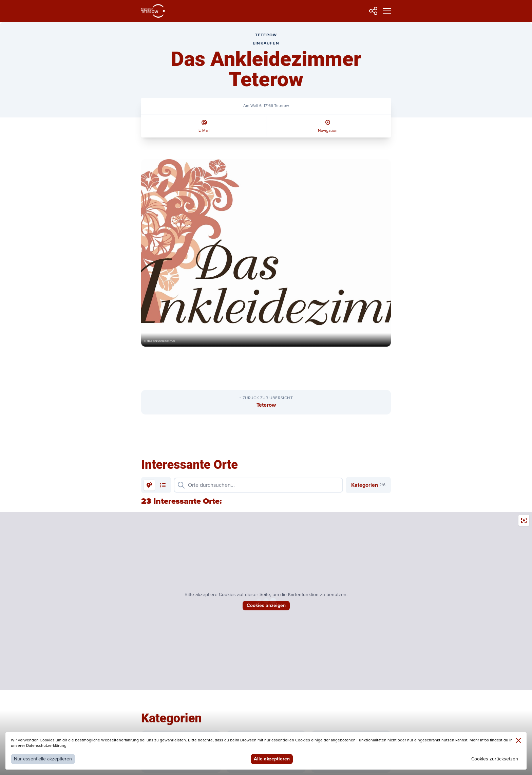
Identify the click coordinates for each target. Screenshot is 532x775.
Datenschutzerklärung (46, 746)
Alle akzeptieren (272, 759)
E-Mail (204, 131)
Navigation (328, 131)
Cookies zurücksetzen (495, 759)
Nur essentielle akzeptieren (43, 759)
